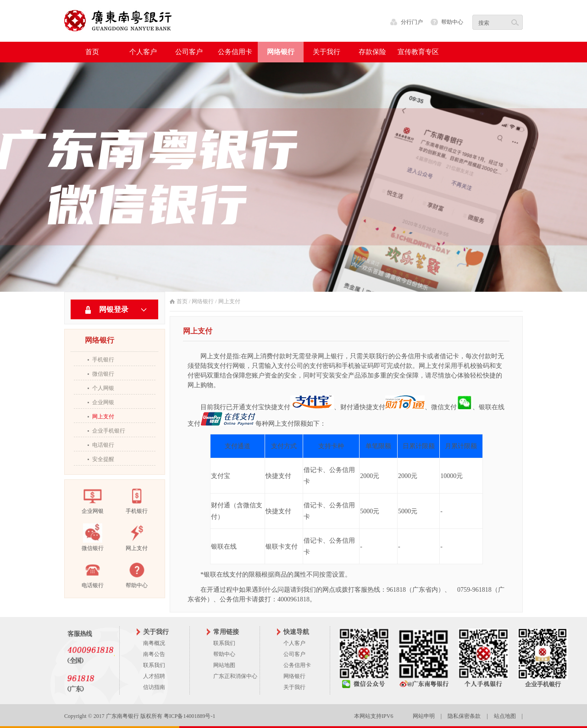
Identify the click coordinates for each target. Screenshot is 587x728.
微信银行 (103, 374)
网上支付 (103, 417)
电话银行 (103, 445)
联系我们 (154, 665)
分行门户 (412, 22)
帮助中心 (452, 22)
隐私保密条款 (464, 716)
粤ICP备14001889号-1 (190, 716)
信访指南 (154, 687)
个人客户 (294, 643)
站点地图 (505, 716)
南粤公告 (154, 654)
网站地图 (224, 665)
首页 (92, 52)
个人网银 (103, 388)
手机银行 (103, 360)
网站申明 (424, 716)
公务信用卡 (297, 665)
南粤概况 (154, 643)
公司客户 (294, 654)
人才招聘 (154, 676)
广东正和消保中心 (235, 676)
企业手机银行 (109, 431)
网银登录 (114, 309)
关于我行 (294, 687)
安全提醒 (103, 459)
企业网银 (103, 402)
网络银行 (203, 301)
